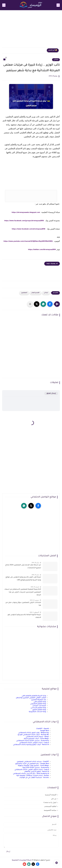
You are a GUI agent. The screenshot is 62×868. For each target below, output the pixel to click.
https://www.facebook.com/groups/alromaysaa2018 (24, 221)
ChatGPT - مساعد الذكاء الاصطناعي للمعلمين (33, 762)
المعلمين (24, 293)
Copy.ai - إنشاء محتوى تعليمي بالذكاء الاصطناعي (32, 770)
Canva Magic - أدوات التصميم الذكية (36, 739)
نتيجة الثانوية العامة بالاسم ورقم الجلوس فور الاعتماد (24, 616)
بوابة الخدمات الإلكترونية (37, 712)
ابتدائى (56, 60)
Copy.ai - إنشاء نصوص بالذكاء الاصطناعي (34, 743)
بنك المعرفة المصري (39, 700)
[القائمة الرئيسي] (58, 5)
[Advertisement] (31, 30)
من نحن (54, 799)
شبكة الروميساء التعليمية (22, 860)
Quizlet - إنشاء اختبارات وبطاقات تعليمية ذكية (33, 776)
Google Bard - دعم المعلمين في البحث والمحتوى (32, 764)
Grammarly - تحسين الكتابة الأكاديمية (36, 768)
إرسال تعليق (51, 393)
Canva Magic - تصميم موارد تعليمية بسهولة (33, 766)
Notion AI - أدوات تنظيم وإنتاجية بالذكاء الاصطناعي (31, 745)
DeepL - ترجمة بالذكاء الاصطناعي (37, 737)
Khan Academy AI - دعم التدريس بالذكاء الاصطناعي (31, 774)
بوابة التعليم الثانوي (39, 710)
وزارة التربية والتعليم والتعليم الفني (34, 696)
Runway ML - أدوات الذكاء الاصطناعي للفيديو (33, 735)
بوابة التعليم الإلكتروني (38, 704)
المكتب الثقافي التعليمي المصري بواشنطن (31, 698)
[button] (50, 304)
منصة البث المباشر (39, 706)
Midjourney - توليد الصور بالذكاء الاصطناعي (34, 733)
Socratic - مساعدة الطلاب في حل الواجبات (34, 778)
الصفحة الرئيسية (51, 795)
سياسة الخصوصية (50, 810)
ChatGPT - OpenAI (43, 729)
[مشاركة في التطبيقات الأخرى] (30, 304)
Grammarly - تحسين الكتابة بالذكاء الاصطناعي (33, 741)
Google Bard (45, 731)
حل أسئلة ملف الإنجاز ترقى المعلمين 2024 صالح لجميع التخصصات (23, 567)
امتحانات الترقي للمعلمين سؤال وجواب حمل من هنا (23, 604)
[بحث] (4, 5)
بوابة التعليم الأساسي (38, 708)
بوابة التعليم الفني (40, 702)
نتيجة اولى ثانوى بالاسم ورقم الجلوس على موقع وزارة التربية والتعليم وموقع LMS (23, 579)
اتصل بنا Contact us (50, 802)
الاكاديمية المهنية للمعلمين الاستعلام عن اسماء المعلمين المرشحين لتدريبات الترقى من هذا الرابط (23, 592)
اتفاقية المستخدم (50, 806)
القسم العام (36, 293)
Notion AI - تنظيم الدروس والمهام (37, 772)
